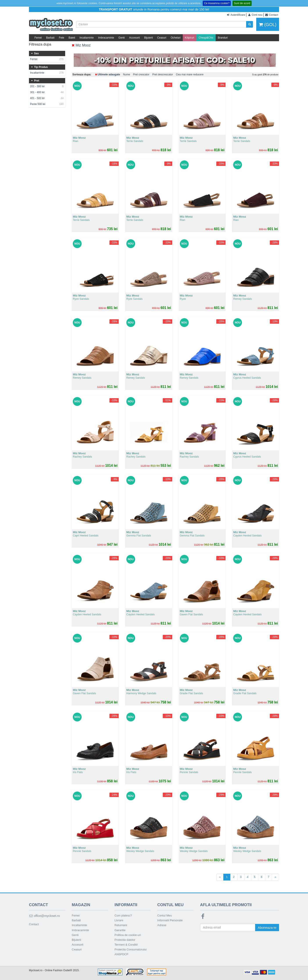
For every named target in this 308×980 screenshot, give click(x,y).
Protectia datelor (125, 940)
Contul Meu (165, 915)
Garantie (120, 930)
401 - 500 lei (47, 98)
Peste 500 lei (47, 104)
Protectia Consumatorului (131, 949)
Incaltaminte (87, 38)
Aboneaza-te (267, 928)
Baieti (72, 38)
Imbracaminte (106, 38)
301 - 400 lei (47, 92)
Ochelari (176, 38)
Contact (34, 924)
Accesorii (135, 38)
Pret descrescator (163, 75)
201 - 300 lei (47, 86)
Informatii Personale (170, 920)
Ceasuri (162, 38)
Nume (127, 75)
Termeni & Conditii (126, 945)
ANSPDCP (121, 954)
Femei (38, 38)
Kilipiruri (190, 38)
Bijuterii (148, 38)
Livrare (119, 920)
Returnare (121, 925)
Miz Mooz (81, 45)
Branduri (223, 38)
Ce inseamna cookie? (217, 3)
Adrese (162, 925)
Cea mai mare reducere (190, 75)
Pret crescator (141, 75)
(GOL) (268, 25)
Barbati (50, 38)
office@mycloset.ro (44, 916)
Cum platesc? (123, 915)
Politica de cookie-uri (128, 935)
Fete (61, 38)
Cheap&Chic (206, 38)
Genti (122, 38)
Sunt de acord (242, 3)
